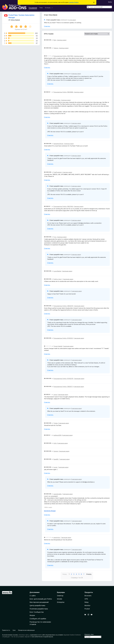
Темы (41, 8)
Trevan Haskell (58, 346)
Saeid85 (56, 459)
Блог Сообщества (37, 612)
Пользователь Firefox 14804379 (63, 306)
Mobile (60, 599)
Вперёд (89, 574)
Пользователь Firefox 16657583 (63, 56)
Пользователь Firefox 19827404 (63, 206)
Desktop (60, 596)
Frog (55, 237)
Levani (55, 467)
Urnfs (55, 443)
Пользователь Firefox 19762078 (63, 379)
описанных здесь (24, 635)
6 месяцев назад (79, 387)
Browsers (88, 596)
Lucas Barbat (57, 271)
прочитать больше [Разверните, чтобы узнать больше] (50, 511)
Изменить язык (89, 634)
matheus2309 (57, 435)
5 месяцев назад (67, 271)
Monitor (87, 605)
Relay (87, 602)
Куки (14, 630)
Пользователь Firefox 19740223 (63, 338)
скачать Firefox (74, 2)
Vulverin (56, 451)
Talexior (56, 48)
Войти (110, 2)
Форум (32, 615)
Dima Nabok (15, 20)
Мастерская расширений (39, 602)
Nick (55, 40)
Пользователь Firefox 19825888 (63, 92)
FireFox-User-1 (58, 279)
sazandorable (57, 494)
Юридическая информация (26, 630)
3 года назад (72, 20)
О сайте (33, 596)
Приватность (6, 630)
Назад (65, 574)
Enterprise (61, 602)
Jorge (55, 395)
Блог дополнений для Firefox (41, 599)
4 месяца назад (62, 40)
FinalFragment (58, 172)
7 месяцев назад (64, 459)
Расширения (33, 8)
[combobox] (99, 7)
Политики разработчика (39, 609)
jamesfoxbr (57, 538)
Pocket (87, 609)
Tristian (56, 423)
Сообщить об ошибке (38, 619)
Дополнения (35, 592)
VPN (86, 599)
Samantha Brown (58, 144)
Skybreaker (57, 100)
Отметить (47, 26)
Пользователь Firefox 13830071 (63, 387)
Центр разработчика (37, 605)
